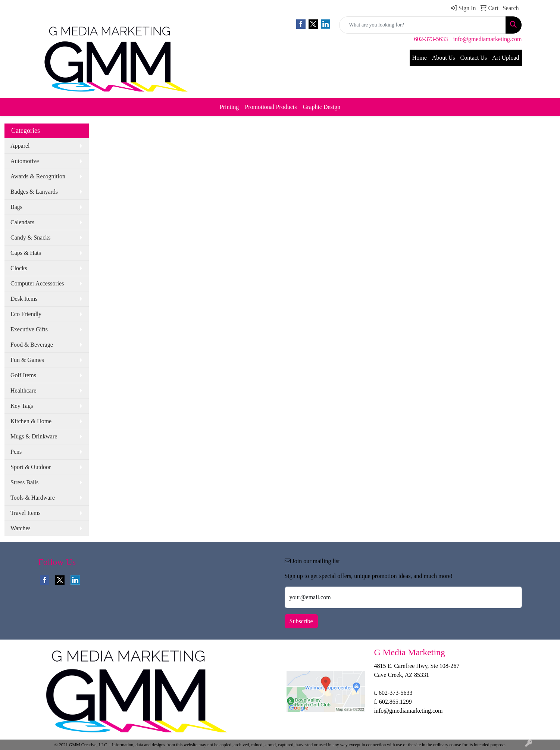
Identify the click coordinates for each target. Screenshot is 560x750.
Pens (16, 452)
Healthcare (23, 390)
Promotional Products (271, 107)
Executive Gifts (29, 329)
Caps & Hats (26, 253)
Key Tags (22, 406)
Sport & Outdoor (31, 467)
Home (420, 58)
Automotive (25, 161)
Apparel (20, 146)
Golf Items (23, 375)
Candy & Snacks (31, 238)
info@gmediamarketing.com (487, 39)
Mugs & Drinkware (34, 436)
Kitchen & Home (31, 421)
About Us (444, 58)
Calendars (22, 222)
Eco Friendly (26, 314)
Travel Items (26, 513)
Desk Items (24, 299)
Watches (21, 528)
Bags (16, 207)
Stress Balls (24, 482)
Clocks (19, 268)
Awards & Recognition (38, 176)
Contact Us (474, 58)
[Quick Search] (423, 25)
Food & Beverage (32, 345)
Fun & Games (27, 360)
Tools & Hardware (33, 498)
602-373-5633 (431, 39)
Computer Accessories (37, 283)
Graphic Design (321, 107)
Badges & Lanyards (34, 192)
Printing (229, 107)
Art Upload (506, 58)
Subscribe (301, 621)
